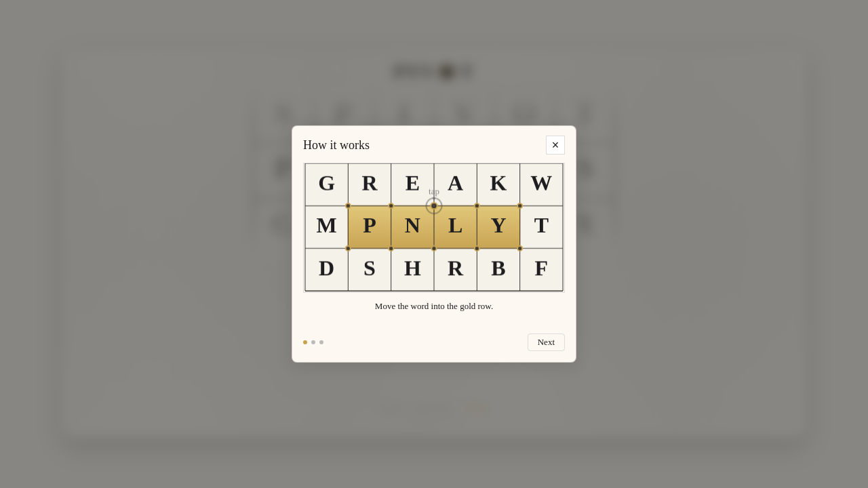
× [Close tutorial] (556, 145)
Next (546, 342)
